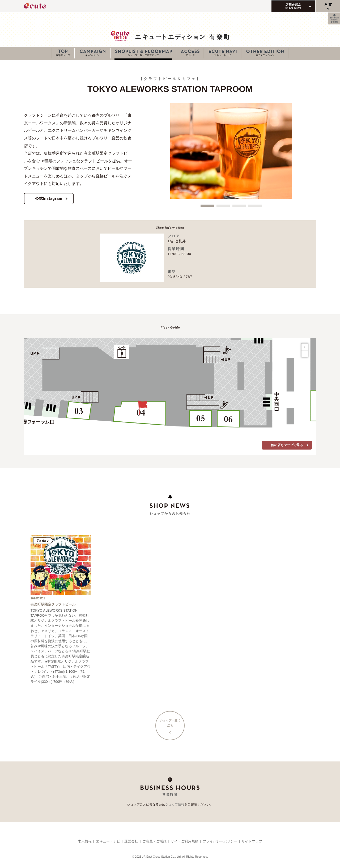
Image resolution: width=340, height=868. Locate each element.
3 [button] (239, 206)
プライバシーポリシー (220, 841)
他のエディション (265, 55)
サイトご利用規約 (185, 841)
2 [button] (223, 206)
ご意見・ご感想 (154, 841)
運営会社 (131, 841)
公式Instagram (49, 198)
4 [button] (255, 206)
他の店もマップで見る (287, 445)
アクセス (190, 55)
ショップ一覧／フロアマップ (143, 55)
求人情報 (85, 841)
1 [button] (207, 206)
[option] (231, 151)
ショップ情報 (175, 805)
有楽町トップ (63, 55)
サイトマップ (252, 841)
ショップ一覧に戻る (170, 723)
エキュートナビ (222, 55)
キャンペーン (92, 55)
